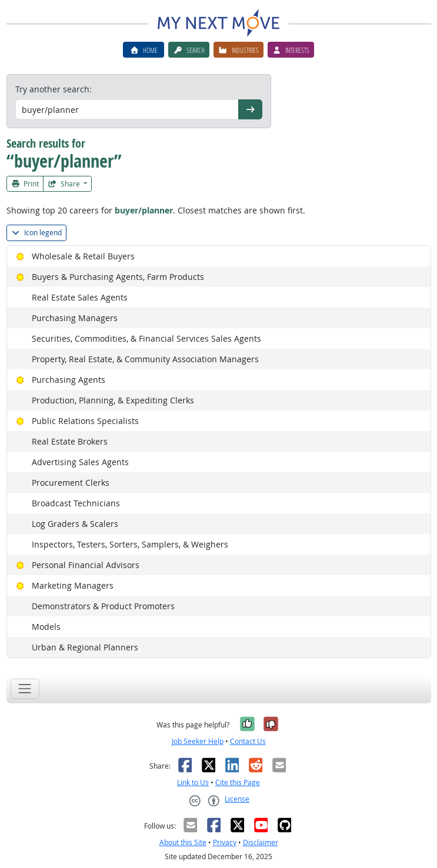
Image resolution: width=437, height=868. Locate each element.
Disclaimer (261, 842)
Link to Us (193, 782)
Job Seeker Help (198, 741)
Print (25, 184)
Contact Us (248, 741)
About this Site (183, 842)
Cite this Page (238, 782)
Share (65, 184)
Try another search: (54, 89)
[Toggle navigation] (25, 689)
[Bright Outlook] (20, 256)
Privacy (225, 842)
